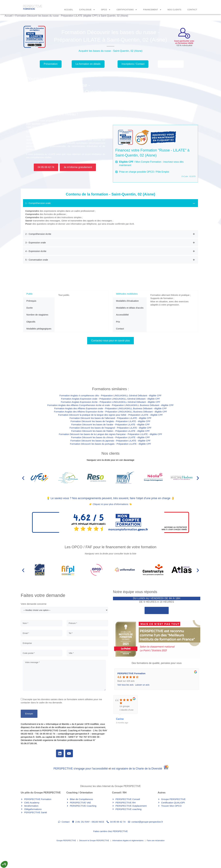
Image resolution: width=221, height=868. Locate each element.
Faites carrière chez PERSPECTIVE (111, 831)
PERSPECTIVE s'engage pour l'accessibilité (81, 769)
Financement (152, 10)
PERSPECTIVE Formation (131, 673)
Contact (192, 10)
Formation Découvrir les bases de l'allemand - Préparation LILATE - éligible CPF (110, 418)
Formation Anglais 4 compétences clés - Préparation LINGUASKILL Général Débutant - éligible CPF (111, 395)
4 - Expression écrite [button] (36, 251)
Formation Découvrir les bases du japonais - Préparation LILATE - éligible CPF (110, 441)
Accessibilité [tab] (122, 315)
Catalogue (87, 10)
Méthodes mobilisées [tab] (127, 294)
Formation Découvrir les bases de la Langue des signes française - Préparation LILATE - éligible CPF (110, 434)
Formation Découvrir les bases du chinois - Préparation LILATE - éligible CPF (110, 437)
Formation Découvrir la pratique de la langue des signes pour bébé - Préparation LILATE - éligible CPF (110, 415)
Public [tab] (30, 294)
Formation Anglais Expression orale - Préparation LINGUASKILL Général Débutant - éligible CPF (110, 399)
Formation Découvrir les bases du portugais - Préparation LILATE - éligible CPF (110, 444)
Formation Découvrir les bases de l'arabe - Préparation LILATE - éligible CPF (110, 424)
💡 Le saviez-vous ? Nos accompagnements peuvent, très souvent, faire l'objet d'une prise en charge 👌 (110, 498)
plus (153, 708)
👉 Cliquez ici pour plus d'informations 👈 (110, 504)
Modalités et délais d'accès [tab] (130, 308)
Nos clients (110, 453)
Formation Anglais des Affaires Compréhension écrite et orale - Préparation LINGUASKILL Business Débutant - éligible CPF (111, 405)
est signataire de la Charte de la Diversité (137, 769)
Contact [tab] (120, 329)
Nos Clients (174, 10)
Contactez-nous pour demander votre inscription (67, 372)
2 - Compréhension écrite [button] (38, 234)
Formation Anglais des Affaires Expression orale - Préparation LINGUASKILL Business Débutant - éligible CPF (110, 408)
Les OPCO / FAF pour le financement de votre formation (110, 547)
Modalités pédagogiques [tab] (39, 329)
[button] (23, 478)
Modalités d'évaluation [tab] (127, 301)
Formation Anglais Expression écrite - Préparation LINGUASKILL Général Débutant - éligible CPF (110, 402)
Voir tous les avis (125, 685)
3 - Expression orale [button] (36, 243)
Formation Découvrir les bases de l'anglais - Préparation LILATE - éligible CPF (110, 421)
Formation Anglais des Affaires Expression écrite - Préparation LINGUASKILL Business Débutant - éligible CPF (110, 412)
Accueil (69, 10)
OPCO (106, 10)
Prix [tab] (118, 322)
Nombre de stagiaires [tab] (37, 315)
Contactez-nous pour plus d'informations (152, 372)
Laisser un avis (142, 685)
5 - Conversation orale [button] (37, 260)
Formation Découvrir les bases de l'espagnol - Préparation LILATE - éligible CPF (110, 428)
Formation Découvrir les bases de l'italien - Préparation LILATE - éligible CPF (110, 431)
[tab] (110, 214)
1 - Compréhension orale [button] (38, 203)
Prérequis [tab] (31, 301)
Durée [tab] (30, 308)
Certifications (127, 10)
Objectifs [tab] (31, 322)
